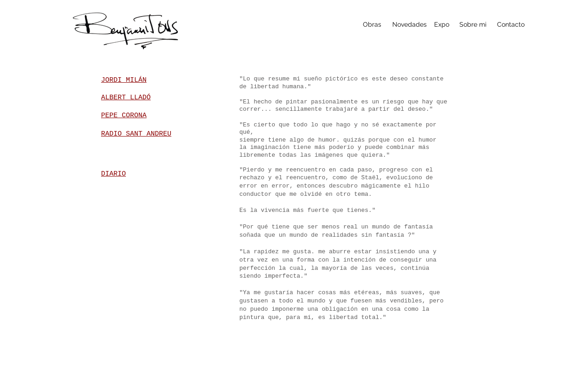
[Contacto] (511, 25)
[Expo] (442, 25)
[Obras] (372, 25)
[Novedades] (410, 25)
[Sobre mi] (473, 25)
